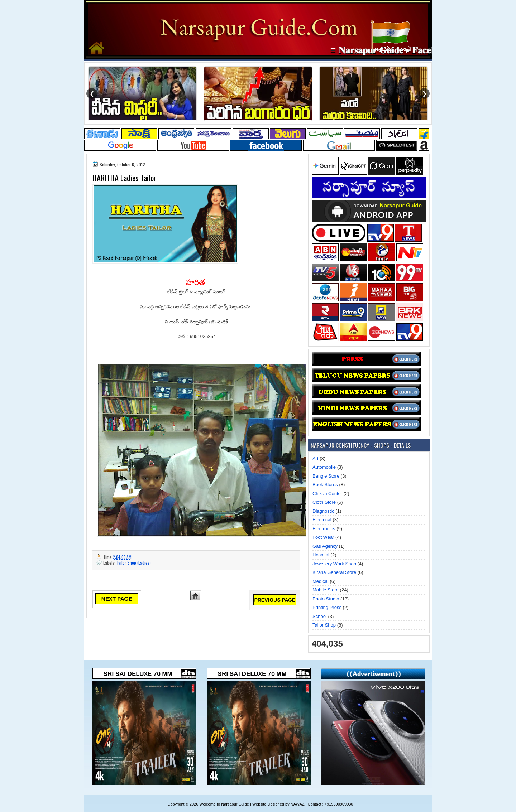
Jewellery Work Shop (334, 564)
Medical (321, 581)
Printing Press (327, 607)
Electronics (324, 529)
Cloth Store (324, 502)
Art (316, 458)
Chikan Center (327, 494)
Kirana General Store (334, 572)
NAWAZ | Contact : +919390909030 (322, 804)
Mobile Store (326, 590)
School (320, 616)
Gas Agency (325, 546)
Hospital (321, 555)
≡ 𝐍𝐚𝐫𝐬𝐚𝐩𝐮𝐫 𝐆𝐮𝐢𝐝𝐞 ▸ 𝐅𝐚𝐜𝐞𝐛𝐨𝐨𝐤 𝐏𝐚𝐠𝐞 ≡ (415, 50)
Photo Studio (326, 599)
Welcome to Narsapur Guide (224, 804)
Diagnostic (323, 511)
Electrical (322, 520)
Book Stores (325, 485)
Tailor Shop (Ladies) (134, 563)
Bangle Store (326, 476)
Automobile (324, 467)
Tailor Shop (324, 625)
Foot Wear (323, 537)
